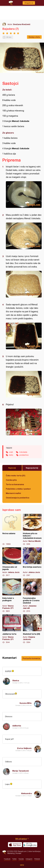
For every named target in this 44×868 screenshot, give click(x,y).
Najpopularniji (32, 468)
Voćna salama (12, 530)
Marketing (11, 853)
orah (11, 452)
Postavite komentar (32, 658)
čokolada (23, 452)
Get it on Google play (30, 845)
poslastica (24, 455)
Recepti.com (4, 852)
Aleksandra (26, 793)
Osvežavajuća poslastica (18, 498)
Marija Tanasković (21, 771)
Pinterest (37, 859)
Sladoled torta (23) (32, 629)
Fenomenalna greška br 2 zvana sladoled (32, 595)
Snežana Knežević (22, 24)
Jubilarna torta (12, 629)
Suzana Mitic (26, 703)
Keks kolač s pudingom (12, 595)
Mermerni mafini (13, 493)
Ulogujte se (29, 3)
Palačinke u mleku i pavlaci (18, 489)
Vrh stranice (21, 839)
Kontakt (19, 853)
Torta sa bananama (15, 484)
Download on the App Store (15, 845)
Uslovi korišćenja (34, 851)
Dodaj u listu (34, 37)
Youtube (21, 859)
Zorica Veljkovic (24, 748)
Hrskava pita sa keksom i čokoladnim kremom (32, 530)
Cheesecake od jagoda (12, 562)
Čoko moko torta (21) (16, 475)
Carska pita (11, 480)
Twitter (14, 859)
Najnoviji (12, 468)
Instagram (29, 859)
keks (11, 455)
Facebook (7, 859)
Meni (22, 865)
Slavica (16, 680)
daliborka (17, 726)
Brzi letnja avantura (32, 562)
